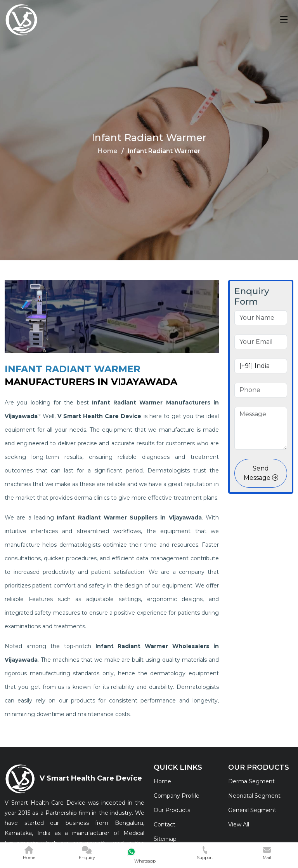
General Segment (252, 810)
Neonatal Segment (254, 796)
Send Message (261, 473)
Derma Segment (251, 781)
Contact (165, 824)
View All (239, 824)
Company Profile (177, 796)
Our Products (172, 810)
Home (108, 151)
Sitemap (165, 839)
